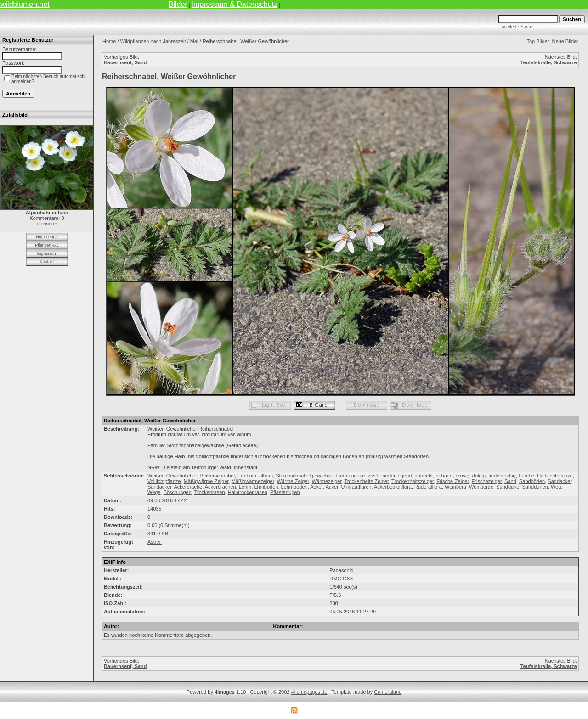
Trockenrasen (210, 492)
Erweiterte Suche (516, 27)
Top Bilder (538, 41)
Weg (556, 487)
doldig (479, 476)
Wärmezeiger (327, 481)
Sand (510, 481)
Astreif (155, 542)
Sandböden (532, 481)
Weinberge (481, 487)
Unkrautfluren (356, 487)
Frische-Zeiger (452, 481)
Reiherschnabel (217, 476)
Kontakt (47, 262)
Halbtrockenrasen (248, 492)
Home (109, 41)
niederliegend (396, 476)
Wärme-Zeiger (293, 481)
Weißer (155, 476)
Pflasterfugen (285, 492)
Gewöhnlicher (182, 476)
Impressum (47, 253)
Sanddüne (508, 487)
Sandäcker (159, 487)
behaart (444, 476)
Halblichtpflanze (555, 476)
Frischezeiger (487, 481)
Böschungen (178, 492)
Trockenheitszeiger (413, 481)
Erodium (247, 476)
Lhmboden (266, 487)
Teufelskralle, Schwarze (549, 62)
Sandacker (560, 481)
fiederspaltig (502, 476)
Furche (526, 476)
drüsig (463, 476)
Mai (194, 41)
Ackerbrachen (220, 487)
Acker (317, 487)
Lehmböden (294, 487)
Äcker (332, 487)
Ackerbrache (188, 487)
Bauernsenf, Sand (125, 62)
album (266, 476)
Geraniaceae (351, 476)
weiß (373, 476)
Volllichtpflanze (164, 481)
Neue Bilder (565, 41)
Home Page (47, 237)
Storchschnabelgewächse (304, 476)
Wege (154, 492)
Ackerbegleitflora (393, 487)
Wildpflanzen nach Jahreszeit (153, 41)
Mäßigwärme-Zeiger (206, 481)
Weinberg (455, 487)
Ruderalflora (428, 487)
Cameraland (388, 692)
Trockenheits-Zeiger (366, 481)
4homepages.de (309, 692)
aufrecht (424, 476)
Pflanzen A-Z (47, 245)
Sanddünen (535, 487)
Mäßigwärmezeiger (253, 481)
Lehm (245, 487)
